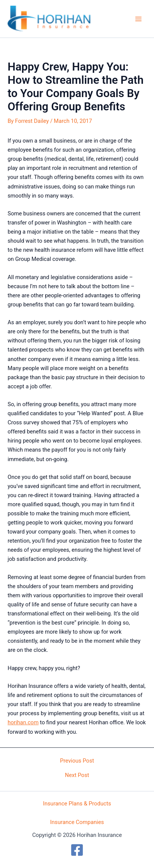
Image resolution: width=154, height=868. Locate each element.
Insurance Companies (77, 822)
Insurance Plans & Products (77, 804)
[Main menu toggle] (138, 19)
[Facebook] (77, 850)
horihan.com (23, 722)
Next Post (77, 775)
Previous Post (77, 761)
